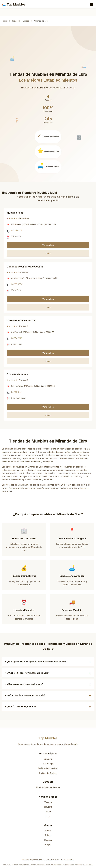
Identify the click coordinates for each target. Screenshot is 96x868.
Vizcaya (48, 802)
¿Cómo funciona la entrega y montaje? (26, 695)
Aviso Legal (48, 764)
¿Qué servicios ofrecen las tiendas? (25, 684)
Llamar (48, 253)
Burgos (48, 845)
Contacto (48, 759)
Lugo (48, 816)
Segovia (48, 840)
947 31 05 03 (17, 230)
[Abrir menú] (91, 5)
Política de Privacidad (48, 768)
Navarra (48, 807)
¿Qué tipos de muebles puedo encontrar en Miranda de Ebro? (37, 662)
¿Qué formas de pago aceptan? (23, 706)
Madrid (48, 831)
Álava (48, 812)
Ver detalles (48, 245)
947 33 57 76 (17, 284)
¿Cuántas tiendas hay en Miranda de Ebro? (28, 673)
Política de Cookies (48, 773)
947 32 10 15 (16, 392)
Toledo (48, 835)
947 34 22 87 (17, 338)
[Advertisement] (49, 53)
